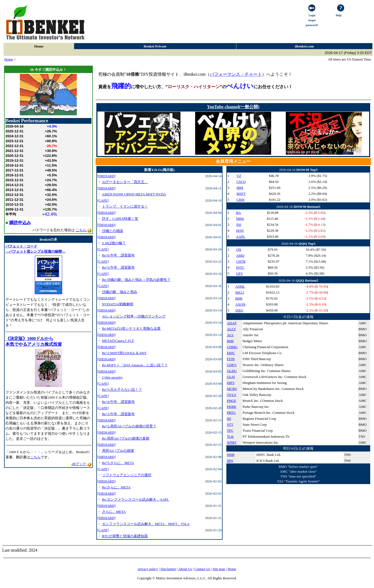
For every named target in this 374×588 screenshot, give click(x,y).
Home (39, 46)
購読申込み (20, 223)
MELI (240, 292)
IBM (240, 188)
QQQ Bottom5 (307, 280)
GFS (239, 273)
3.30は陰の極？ (114, 243)
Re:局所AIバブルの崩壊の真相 (126, 438)
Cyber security (112, 377)
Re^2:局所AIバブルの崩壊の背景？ (129, 426)
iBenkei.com (304, 46)
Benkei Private (155, 46)
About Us (185, 569)
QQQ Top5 (307, 244)
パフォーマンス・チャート (236, 74)
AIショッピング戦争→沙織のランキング (134, 316)
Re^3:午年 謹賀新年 (119, 414)
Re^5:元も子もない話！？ (122, 390)
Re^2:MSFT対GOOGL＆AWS (124, 353)
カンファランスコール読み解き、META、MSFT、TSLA (146, 524)
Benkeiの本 (48, 239)
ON (239, 249)
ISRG (239, 310)
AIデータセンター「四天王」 (125, 182)
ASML (240, 286)
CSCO (241, 182)
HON (240, 231)
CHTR (241, 261)
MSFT (241, 194)
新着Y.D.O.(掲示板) (159, 170)
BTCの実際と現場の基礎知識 (125, 536)
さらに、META (114, 512)
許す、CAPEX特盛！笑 (120, 219)
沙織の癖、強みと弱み (120, 292)
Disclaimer (168, 569)
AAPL (241, 236)
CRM (240, 200)
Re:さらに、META (116, 487)
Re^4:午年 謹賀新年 (119, 402)
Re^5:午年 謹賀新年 (119, 267)
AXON (240, 304)
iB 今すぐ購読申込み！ (48, 70)
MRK (240, 219)
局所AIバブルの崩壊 (118, 451)
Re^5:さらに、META (118, 463)
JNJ (239, 225)
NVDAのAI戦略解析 (118, 304)
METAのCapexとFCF (118, 341)
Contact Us (202, 569)
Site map (219, 569)
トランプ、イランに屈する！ (125, 206)
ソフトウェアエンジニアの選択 (127, 475)
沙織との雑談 (113, 231)
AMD (240, 255)
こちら (35, 457)
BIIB (239, 298)
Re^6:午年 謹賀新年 (119, 255)
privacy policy (148, 569)
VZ (239, 176)
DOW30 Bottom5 (307, 207)
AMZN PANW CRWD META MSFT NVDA (134, 194)
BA (239, 213)
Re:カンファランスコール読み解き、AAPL (136, 499)
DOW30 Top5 (307, 170)
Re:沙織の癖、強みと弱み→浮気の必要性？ (136, 280)
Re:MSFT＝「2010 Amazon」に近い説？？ (135, 365)
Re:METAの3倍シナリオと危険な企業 (131, 328)
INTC (240, 267)
